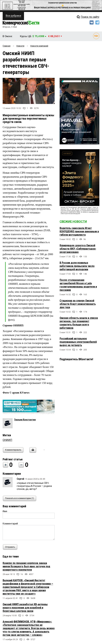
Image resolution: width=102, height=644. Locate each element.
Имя (5, 511)
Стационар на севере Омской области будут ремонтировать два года (78, 304)
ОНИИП (7, 440)
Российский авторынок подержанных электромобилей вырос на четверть (78, 342)
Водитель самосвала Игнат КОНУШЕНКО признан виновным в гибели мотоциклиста (79, 231)
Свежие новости (73, 221)
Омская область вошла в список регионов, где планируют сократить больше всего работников (79, 323)
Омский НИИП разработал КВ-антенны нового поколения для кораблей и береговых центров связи (25, 608)
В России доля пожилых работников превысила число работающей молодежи (77, 266)
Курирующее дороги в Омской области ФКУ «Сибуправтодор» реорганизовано (78, 249)
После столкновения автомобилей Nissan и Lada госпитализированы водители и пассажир (78, 285)
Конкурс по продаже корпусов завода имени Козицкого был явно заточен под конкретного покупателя (26, 566)
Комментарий (10, 524)
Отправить (11, 547)
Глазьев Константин (25, 420)
